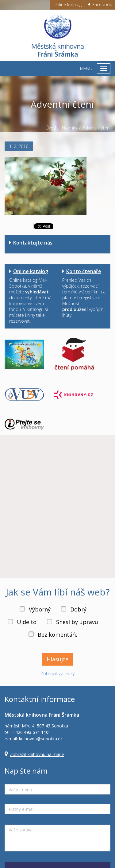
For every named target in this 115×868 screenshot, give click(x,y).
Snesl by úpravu (77, 622)
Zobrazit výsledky (57, 673)
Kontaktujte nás (33, 243)
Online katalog (67, 4)
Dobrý (78, 609)
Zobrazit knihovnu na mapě (37, 754)
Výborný (40, 609)
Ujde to (27, 622)
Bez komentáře (58, 635)
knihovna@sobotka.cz (41, 739)
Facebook (100, 4)
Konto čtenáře (84, 271)
